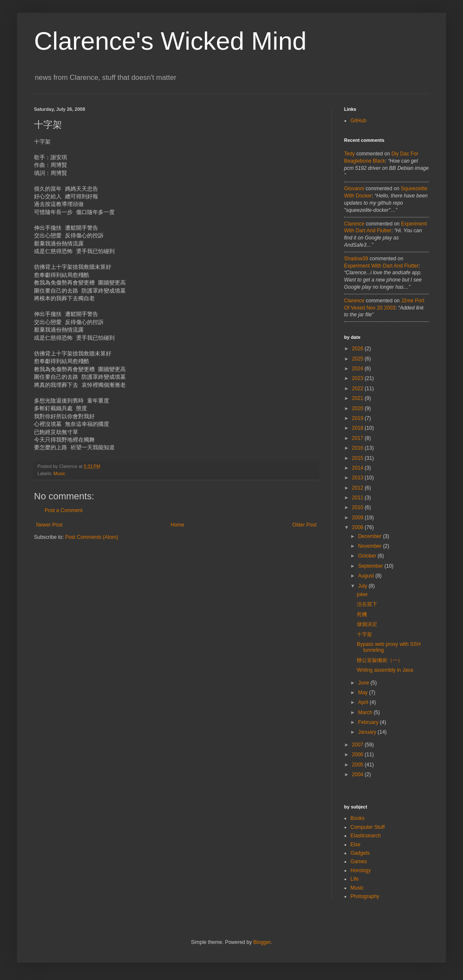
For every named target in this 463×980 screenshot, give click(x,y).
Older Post (304, 525)
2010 (359, 507)
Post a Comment (64, 510)
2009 (359, 518)
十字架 (364, 634)
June (364, 683)
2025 (359, 359)
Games (359, 862)
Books (357, 818)
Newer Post (49, 525)
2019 (359, 418)
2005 (359, 765)
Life (354, 879)
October (368, 556)
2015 (359, 458)
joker (362, 594)
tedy (349, 154)
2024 (359, 369)
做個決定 (367, 624)
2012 (359, 488)
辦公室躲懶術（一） (380, 660)
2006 (359, 755)
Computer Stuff (367, 827)
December (371, 536)
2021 (359, 398)
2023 (359, 378)
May (364, 693)
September (371, 566)
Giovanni (354, 189)
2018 (359, 428)
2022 (359, 389)
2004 (359, 774)
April (364, 702)
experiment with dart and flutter (381, 266)
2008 (359, 527)
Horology (361, 870)
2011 (359, 498)
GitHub (358, 121)
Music (59, 473)
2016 (359, 448)
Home (178, 525)
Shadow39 (356, 259)
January (368, 732)
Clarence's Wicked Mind (170, 41)
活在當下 (367, 604)
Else (355, 845)
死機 (362, 614)
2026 (359, 349)
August (367, 576)
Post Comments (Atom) (92, 537)
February (369, 722)
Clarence (354, 224)
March (366, 712)
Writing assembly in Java (385, 670)
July (363, 586)
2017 (359, 438)
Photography (365, 896)
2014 (359, 468)
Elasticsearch (366, 836)
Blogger (262, 942)
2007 (359, 745)
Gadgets (360, 853)
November (371, 546)
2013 (359, 478)
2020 (359, 408)
